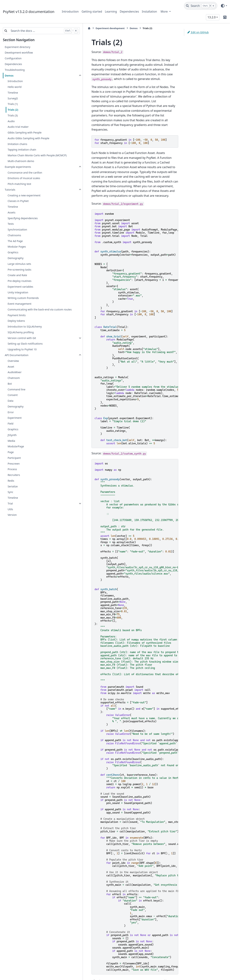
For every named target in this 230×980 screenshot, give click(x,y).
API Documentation (17, 364)
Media (11, 449)
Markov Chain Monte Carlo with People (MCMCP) (31, 157)
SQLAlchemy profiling (21, 341)
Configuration (13, 58)
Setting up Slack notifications (25, 352)
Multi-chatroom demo (21, 165)
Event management (19, 308)
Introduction (70, 11)
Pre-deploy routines (19, 285)
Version (12, 523)
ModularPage (16, 455)
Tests (11, 228)
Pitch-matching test (19, 188)
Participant (14, 466)
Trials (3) (13, 115)
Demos (9, 76)
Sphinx (27, 975)
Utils (10, 518)
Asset (11, 375)
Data (10, 409)
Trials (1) (13, 104)
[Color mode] (224, 6)
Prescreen (14, 472)
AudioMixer (15, 381)
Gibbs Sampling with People (25, 132)
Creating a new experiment (24, 200)
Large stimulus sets (19, 268)
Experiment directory (17, 47)
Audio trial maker (18, 127)
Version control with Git (22, 346)
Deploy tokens (16, 329)
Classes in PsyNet (18, 205)
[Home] (64, 28)
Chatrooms (14, 240)
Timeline (13, 93)
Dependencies (129, 11)
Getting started (92, 11)
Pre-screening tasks (19, 274)
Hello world (14, 87)
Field (10, 432)
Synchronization (17, 234)
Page (11, 461)
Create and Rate (17, 279)
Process (12, 478)
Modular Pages (17, 251)
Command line (16, 398)
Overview (13, 369)
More (165, 11)
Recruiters (14, 484)
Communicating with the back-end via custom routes (30, 316)
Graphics (13, 257)
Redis (11, 489)
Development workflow (19, 53)
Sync (10, 501)
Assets (11, 217)
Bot (10, 392)
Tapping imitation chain (22, 150)
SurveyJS (13, 98)
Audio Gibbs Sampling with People (28, 138)
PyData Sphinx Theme (203, 972)
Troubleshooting (15, 70)
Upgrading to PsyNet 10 (22, 358)
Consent (13, 404)
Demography (15, 262)
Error (11, 421)
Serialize (13, 495)
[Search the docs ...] (23, 31)
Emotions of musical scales (24, 182)
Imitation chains (17, 144)
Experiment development (85, 28)
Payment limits (17, 324)
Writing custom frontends (23, 302)
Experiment (15, 426)
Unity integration (18, 297)
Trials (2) (13, 110)
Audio (11, 121)
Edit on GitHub (198, 32)
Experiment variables (20, 291)
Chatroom (14, 387)
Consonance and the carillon (25, 177)
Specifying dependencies (23, 222)
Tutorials (10, 194)
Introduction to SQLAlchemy (25, 335)
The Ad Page (15, 245)
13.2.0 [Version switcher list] (212, 17)
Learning (111, 11)
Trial (10, 512)
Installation (149, 11)
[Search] (201, 6)
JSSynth (12, 443)
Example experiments (18, 171)
